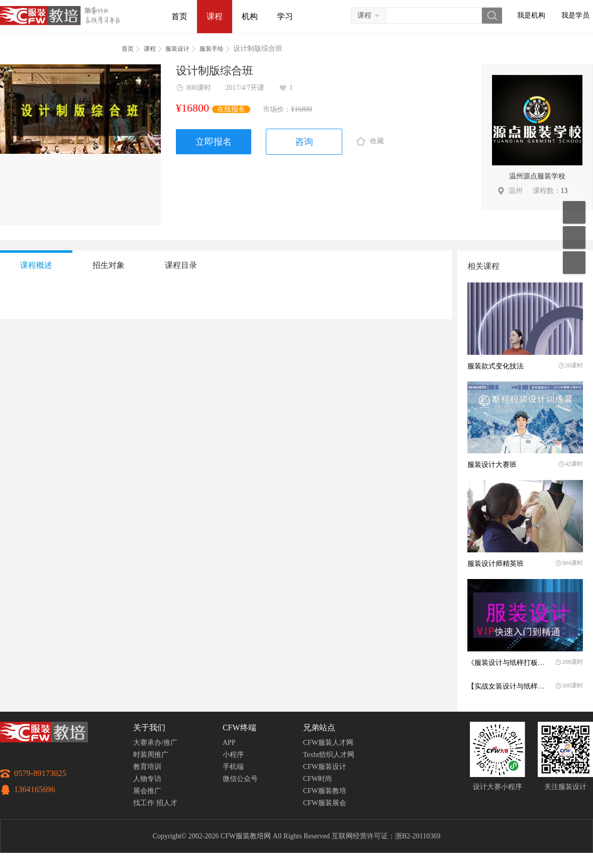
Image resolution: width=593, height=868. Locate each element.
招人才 (167, 803)
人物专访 (147, 779)
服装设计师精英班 (496, 564)
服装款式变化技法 (496, 366)
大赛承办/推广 (155, 743)
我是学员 (575, 15)
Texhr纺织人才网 (329, 755)
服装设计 (177, 49)
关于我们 (149, 728)
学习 (285, 16)
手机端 (233, 767)
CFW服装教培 (325, 791)
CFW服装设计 (325, 767)
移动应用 (574, 212)
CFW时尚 (318, 779)
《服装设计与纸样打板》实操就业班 (524, 663)
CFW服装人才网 (328, 743)
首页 (179, 16)
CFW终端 (239, 728)
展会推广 (147, 791)
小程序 (233, 755)
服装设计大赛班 (492, 465)
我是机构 (531, 15)
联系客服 (574, 237)
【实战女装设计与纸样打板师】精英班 (527, 686)
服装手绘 (212, 49)
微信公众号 (240, 779)
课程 (215, 16)
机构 (250, 16)
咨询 (304, 142)
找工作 (144, 803)
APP (229, 743)
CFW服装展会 (325, 803)
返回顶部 (574, 263)
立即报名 (214, 142)
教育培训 (147, 767)
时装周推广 (151, 755)
